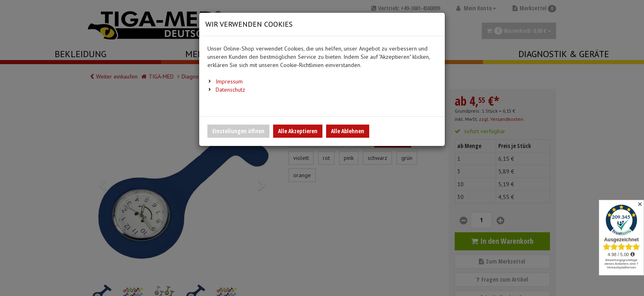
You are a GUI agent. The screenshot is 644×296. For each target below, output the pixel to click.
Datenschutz (230, 90)
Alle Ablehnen (348, 131)
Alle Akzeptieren (298, 131)
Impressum (229, 81)
